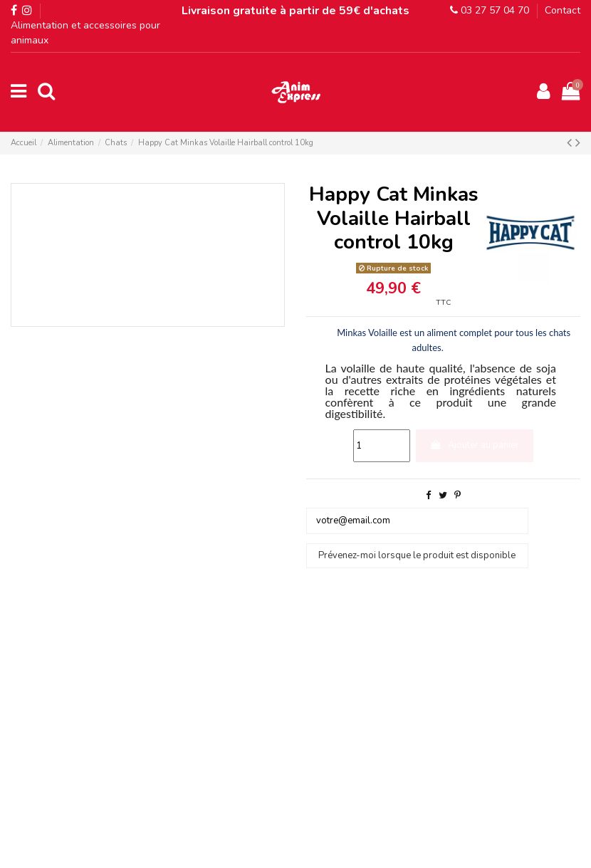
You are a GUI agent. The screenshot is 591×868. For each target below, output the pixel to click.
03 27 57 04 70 (490, 10)
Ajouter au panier (474, 445)
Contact (563, 10)
